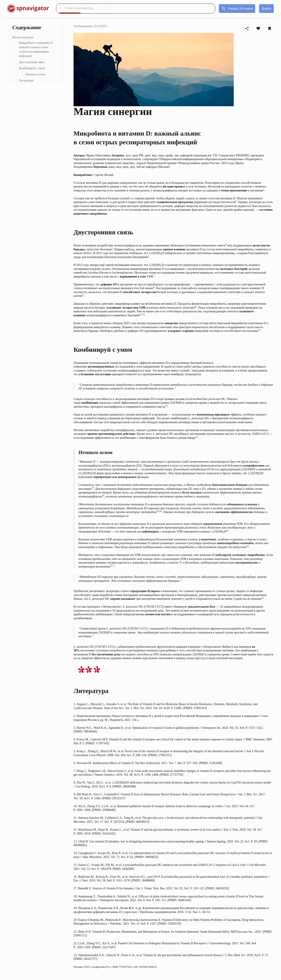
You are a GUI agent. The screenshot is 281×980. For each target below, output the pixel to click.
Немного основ (35, 74)
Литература (26, 80)
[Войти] (266, 9)
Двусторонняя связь (32, 62)
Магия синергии (23, 37)
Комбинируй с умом (32, 68)
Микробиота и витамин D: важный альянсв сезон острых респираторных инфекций (36, 49)
